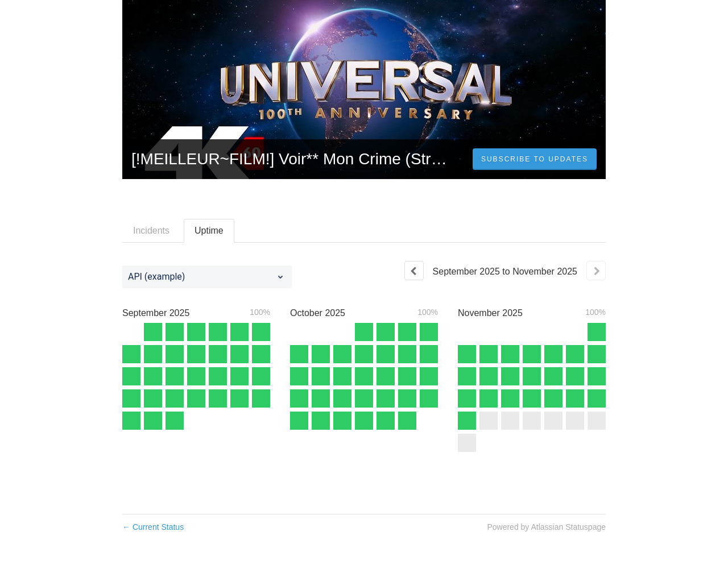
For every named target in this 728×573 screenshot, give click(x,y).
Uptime (209, 231)
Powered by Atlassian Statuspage (546, 527)
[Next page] (596, 271)
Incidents (151, 231)
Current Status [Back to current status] (153, 527)
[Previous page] (414, 271)
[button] (535, 159)
